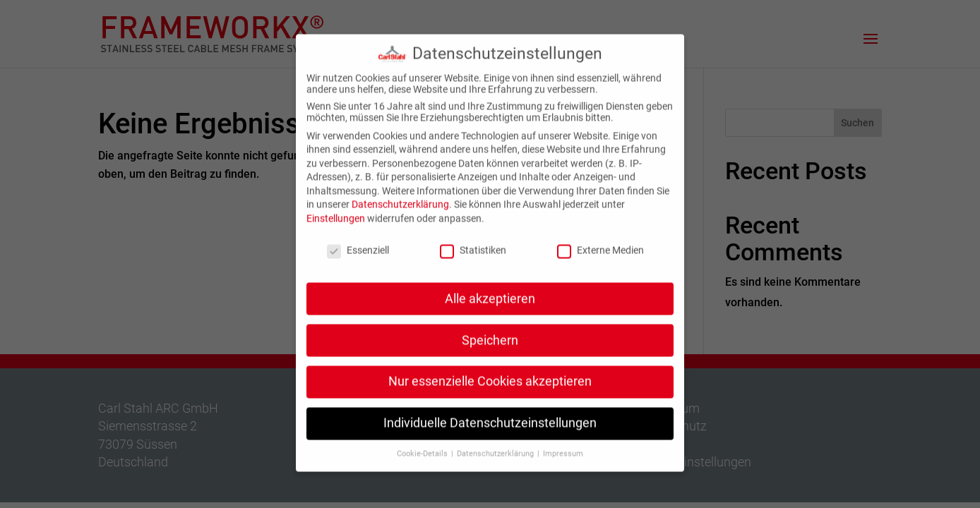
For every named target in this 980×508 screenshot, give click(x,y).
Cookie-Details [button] (423, 446)
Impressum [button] (563, 446)
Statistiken (473, 242)
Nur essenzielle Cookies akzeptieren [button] (490, 374)
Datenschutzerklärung (400, 197)
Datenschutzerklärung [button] (496, 446)
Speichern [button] (490, 332)
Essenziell (358, 242)
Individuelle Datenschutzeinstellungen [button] (490, 416)
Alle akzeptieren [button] (490, 291)
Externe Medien (600, 242)
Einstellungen (336, 211)
